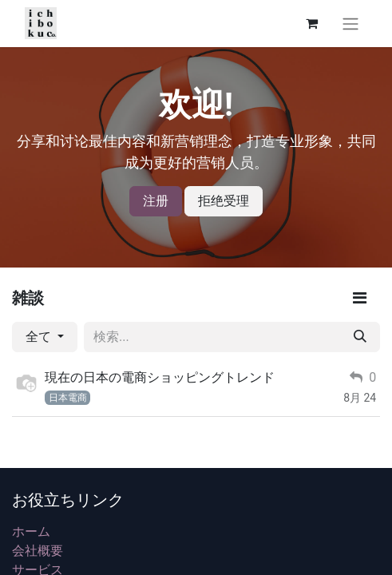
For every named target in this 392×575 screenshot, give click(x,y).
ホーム (31, 531)
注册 (156, 201)
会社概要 (38, 551)
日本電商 (68, 398)
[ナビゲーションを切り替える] (350, 24)
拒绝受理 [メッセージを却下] (224, 201)
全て (40, 337)
